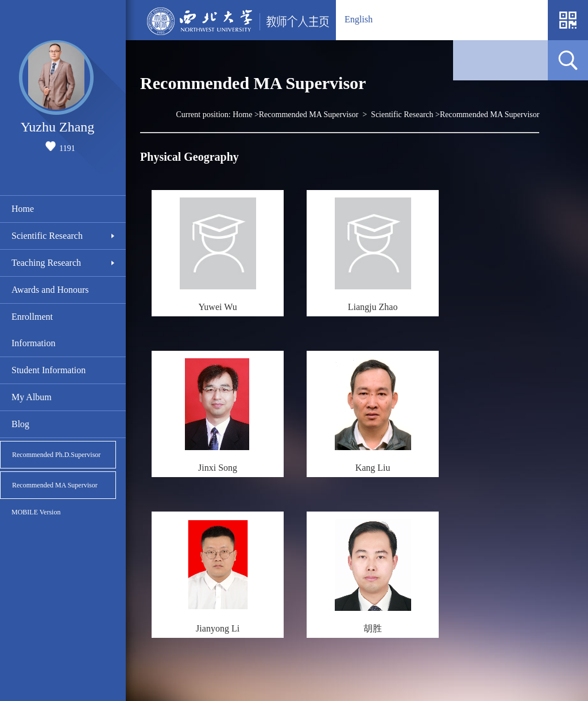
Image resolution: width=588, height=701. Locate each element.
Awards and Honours (50, 290)
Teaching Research (46, 263)
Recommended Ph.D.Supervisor (56, 455)
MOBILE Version (36, 512)
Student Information (49, 370)
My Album (32, 397)
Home (23, 209)
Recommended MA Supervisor (55, 485)
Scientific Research (47, 236)
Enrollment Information (33, 330)
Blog (20, 424)
